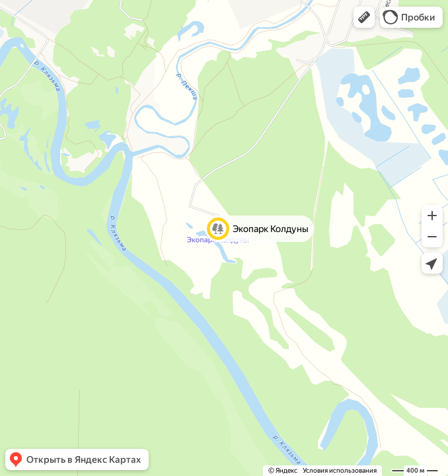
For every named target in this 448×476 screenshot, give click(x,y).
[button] (364, 17)
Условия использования (340, 470)
